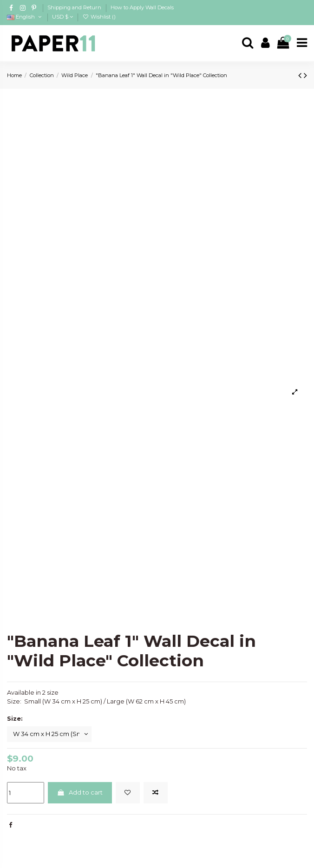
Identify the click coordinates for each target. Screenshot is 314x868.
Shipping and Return (75, 7)
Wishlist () (99, 17)
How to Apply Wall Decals (142, 7)
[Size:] (49, 734)
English (25, 17)
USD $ (62, 17)
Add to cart (80, 792)
